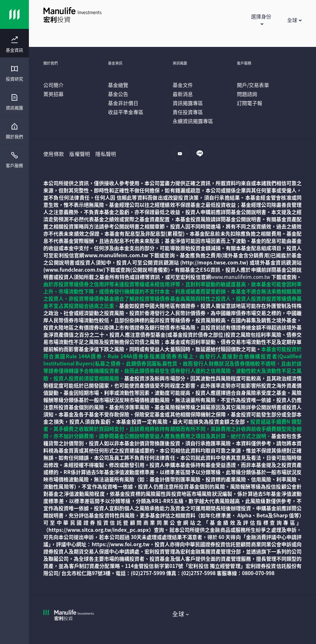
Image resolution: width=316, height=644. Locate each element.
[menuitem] (14, 45)
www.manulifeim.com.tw (241, 277)
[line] (202, 157)
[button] (261, 20)
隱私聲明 (106, 154)
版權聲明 (80, 154)
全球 (178, 614)
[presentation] (14, 43)
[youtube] (182, 157)
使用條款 (54, 154)
